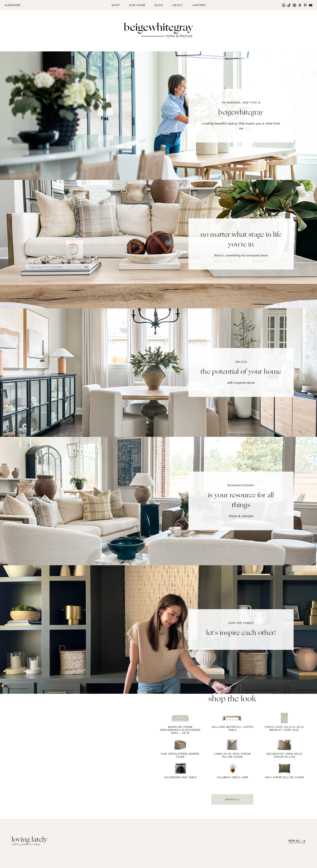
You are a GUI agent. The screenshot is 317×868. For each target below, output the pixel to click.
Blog (159, 5)
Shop (115, 5)
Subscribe (13, 5)
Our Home (137, 5)
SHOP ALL (232, 799)
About (177, 5)
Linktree (199, 5)
